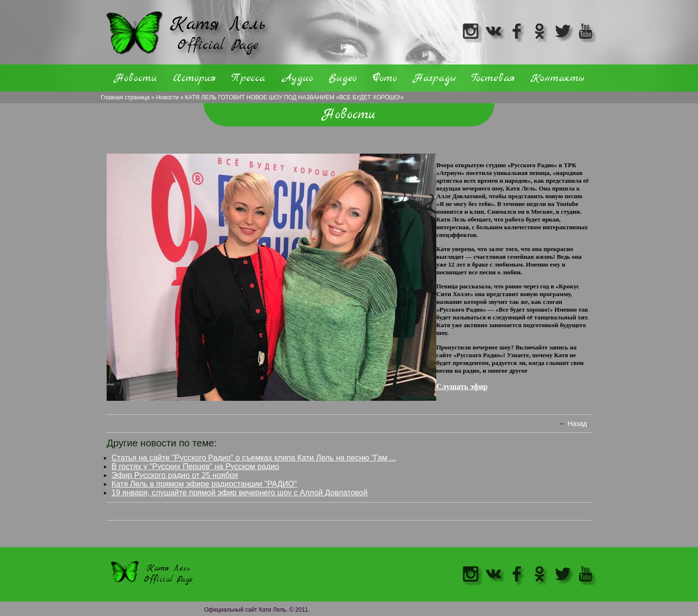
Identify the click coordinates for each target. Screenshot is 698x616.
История (194, 78)
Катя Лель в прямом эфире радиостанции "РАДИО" (204, 484)
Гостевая (493, 78)
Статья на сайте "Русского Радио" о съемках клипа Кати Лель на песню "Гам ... (254, 458)
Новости (167, 97)
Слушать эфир (462, 387)
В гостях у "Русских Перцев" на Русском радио (195, 466)
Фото (385, 78)
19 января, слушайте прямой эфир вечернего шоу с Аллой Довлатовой (239, 493)
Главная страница (125, 97)
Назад (577, 424)
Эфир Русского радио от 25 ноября (175, 475)
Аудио (297, 78)
